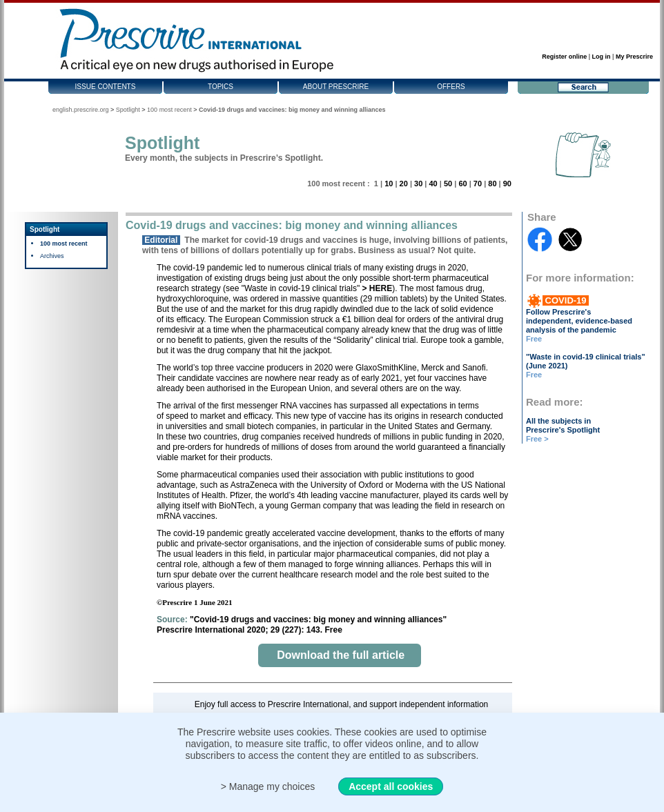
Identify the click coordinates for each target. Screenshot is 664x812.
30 (418, 184)
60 (462, 184)
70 (478, 184)
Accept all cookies (391, 786)
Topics (221, 87)
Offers (451, 87)
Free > (537, 439)
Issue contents (106, 87)
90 (507, 184)
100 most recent (169, 110)
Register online (564, 57)
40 (433, 184)
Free (534, 339)
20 (404, 184)
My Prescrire (634, 57)
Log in (602, 57)
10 (389, 184)
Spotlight (128, 110)
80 (492, 184)
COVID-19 (566, 300)
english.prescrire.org (81, 110)
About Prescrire (336, 87)
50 (448, 184)
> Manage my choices (268, 786)
